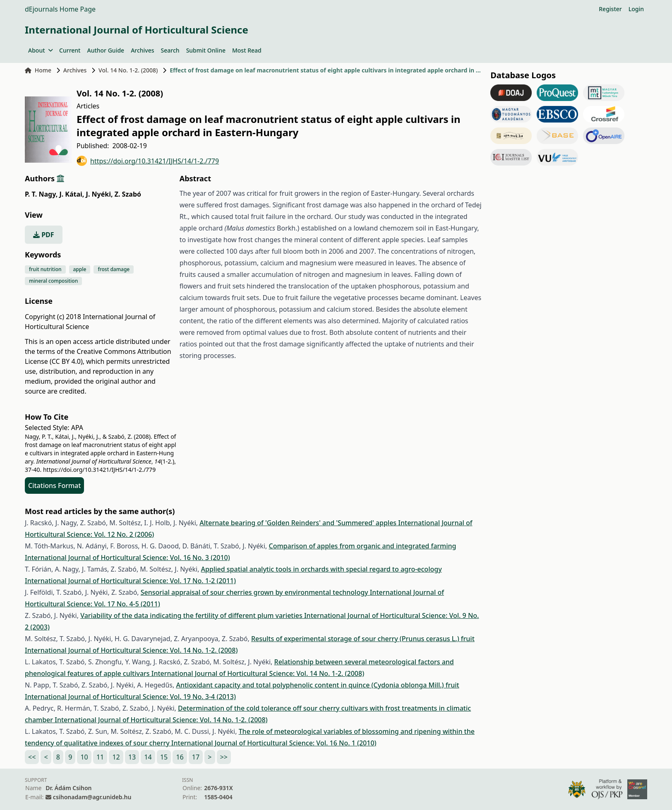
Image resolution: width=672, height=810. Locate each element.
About (40, 50)
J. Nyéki (100, 194)
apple (80, 269)
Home (38, 70)
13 (132, 757)
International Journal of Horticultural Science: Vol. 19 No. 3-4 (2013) (130, 697)
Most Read (247, 50)
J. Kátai (72, 194)
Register (610, 9)
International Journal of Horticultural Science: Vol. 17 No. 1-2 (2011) (130, 581)
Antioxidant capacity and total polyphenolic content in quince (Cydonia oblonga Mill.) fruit (317, 685)
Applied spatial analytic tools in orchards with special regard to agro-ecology (322, 569)
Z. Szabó (128, 194)
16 (180, 757)
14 (148, 757)
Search (170, 50)
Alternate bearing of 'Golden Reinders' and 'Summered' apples (299, 523)
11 (100, 757)
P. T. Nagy (41, 194)
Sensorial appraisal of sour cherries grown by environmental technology (255, 592)
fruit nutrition (45, 269)
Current (70, 50)
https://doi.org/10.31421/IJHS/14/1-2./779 (148, 161)
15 (164, 757)
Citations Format (54, 486)
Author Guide (106, 50)
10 (84, 757)
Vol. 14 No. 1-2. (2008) (128, 70)
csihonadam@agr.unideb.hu (92, 797)
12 (116, 757)
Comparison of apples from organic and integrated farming (362, 546)
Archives (142, 50)
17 (196, 757)
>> (224, 757)
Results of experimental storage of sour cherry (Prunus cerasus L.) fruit (363, 639)
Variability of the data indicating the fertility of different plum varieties (192, 615)
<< (32, 757)
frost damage (114, 269)
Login (636, 9)
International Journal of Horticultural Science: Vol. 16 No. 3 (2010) (127, 558)
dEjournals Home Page (60, 9)
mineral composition (53, 281)
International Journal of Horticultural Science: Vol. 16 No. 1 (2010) (274, 743)
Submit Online (206, 50)
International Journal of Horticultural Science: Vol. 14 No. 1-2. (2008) (131, 650)
